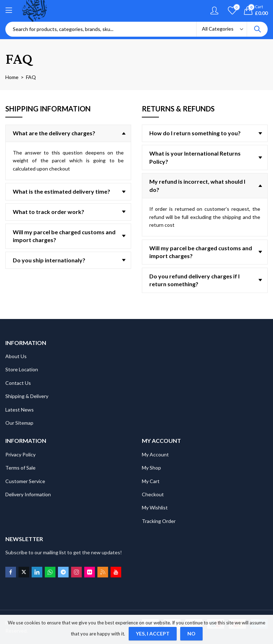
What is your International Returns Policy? (195, 157)
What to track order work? (49, 212)
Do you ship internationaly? (49, 260)
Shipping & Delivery (27, 396)
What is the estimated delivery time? (61, 191)
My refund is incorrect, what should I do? (197, 185)
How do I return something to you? (195, 133)
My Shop (151, 468)
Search (257, 29)
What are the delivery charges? (54, 133)
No (191, 633)
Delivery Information (28, 494)
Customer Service (25, 481)
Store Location (22, 369)
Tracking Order (159, 521)
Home (12, 77)
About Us (16, 356)
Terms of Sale (20, 468)
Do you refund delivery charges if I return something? (194, 280)
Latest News (20, 410)
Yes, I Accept (153, 633)
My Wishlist (155, 507)
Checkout (153, 494)
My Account (155, 454)
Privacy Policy (20, 454)
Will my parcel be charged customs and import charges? (64, 236)
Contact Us (18, 383)
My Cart (151, 481)
